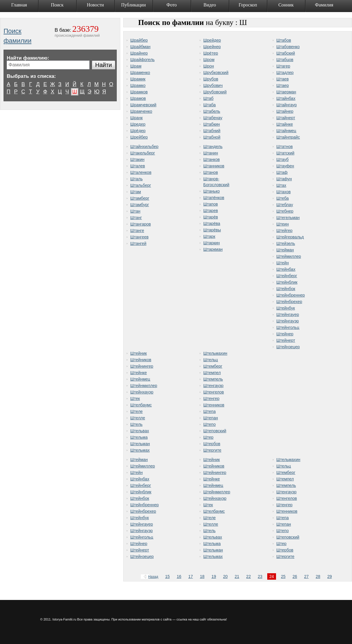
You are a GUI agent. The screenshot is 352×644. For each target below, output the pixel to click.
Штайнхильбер (144, 147)
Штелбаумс (141, 405)
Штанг (136, 218)
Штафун (284, 179)
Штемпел (212, 373)
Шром (209, 60)
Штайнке (285, 124)
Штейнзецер (288, 347)
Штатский (285, 153)
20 (225, 576)
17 (191, 576)
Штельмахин (215, 353)
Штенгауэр (213, 386)
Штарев (211, 211)
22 (248, 576)
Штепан (211, 418)
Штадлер (285, 73)
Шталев (138, 166)
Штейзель (286, 243)
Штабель (212, 111)
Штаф (282, 172)
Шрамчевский (143, 105)
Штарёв (211, 217)
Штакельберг (143, 153)
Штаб (208, 98)
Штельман (140, 444)
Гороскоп (248, 5)
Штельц (211, 360)
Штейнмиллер (144, 386)
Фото (171, 5)
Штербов (212, 444)
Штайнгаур (286, 105)
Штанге (137, 231)
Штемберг (213, 366)
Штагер (283, 66)
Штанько (211, 191)
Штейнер (285, 334)
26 (295, 576)
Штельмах (140, 450)
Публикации (133, 5)
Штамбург (140, 205)
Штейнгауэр (288, 321)
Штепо (209, 424)
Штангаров (141, 224)
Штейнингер (142, 366)
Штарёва (212, 223)
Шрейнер (212, 47)
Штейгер (284, 231)
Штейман (285, 250)
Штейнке (139, 373)
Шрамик (138, 79)
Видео (210, 5)
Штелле (138, 418)
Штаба (209, 105)
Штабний (212, 131)
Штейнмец (140, 379)
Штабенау (213, 118)
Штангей (138, 243)
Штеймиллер (289, 256)
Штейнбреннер (291, 295)
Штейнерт (286, 340)
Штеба (282, 198)
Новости (95, 5)
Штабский (286, 53)
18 (202, 576)
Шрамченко (141, 111)
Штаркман (213, 249)
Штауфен (285, 166)
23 (260, 576)
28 (318, 576)
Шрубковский (216, 73)
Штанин (211, 153)
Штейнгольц (288, 327)
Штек (135, 398)
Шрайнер (139, 53)
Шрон (209, 66)
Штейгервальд (290, 237)
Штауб (282, 159)
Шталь (136, 179)
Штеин (282, 224)
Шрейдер (212, 40)
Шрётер (211, 53)
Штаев (282, 79)
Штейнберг (287, 276)
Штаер (282, 85)
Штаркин (211, 243)
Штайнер (285, 111)
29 (330, 576)
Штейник (138, 353)
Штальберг (141, 185)
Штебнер (285, 211)
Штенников (214, 405)
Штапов (211, 204)
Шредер (138, 124)
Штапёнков (214, 198)
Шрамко (138, 85)
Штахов (284, 192)
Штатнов (285, 147)
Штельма (139, 437)
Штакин (137, 159)
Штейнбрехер (289, 302)
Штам (136, 192)
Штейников (141, 360)
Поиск (57, 5)
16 (179, 576)
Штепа (209, 411)
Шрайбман (140, 47)
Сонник (286, 5)
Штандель (213, 147)
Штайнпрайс (288, 137)
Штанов (211, 172)
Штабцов (285, 60)
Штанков (211, 159)
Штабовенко (288, 47)
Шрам (136, 66)
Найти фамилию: (28, 58)
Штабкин (212, 124)
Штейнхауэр (142, 392)
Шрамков (139, 92)
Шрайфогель (142, 60)
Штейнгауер (288, 315)
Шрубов (211, 79)
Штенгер (211, 398)
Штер (208, 437)
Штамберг (140, 198)
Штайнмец (286, 131)
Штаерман (286, 92)
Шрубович (213, 85)
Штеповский (215, 431)
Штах (281, 185)
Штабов (284, 40)
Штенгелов (214, 392)
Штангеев (139, 237)
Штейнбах (286, 269)
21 (237, 576)
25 (283, 576)
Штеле (136, 411)
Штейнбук (286, 308)
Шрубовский (215, 92)
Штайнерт (286, 118)
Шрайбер (139, 40)
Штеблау (285, 205)
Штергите (212, 450)
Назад (150, 577)
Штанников (214, 166)
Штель (136, 424)
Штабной (212, 137)
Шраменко (140, 73)
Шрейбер (139, 137)
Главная (19, 5)
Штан (135, 211)
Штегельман (288, 218)
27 (307, 576)
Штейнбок (286, 289)
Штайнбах (286, 98)
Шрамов (138, 98)
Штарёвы (212, 230)
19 (214, 576)
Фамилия (324, 5)
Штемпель (213, 379)
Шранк (136, 118)
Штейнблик (287, 282)
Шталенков (141, 172)
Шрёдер (138, 131)
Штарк (209, 236)
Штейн (282, 263)
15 (167, 576)
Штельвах (140, 431)
